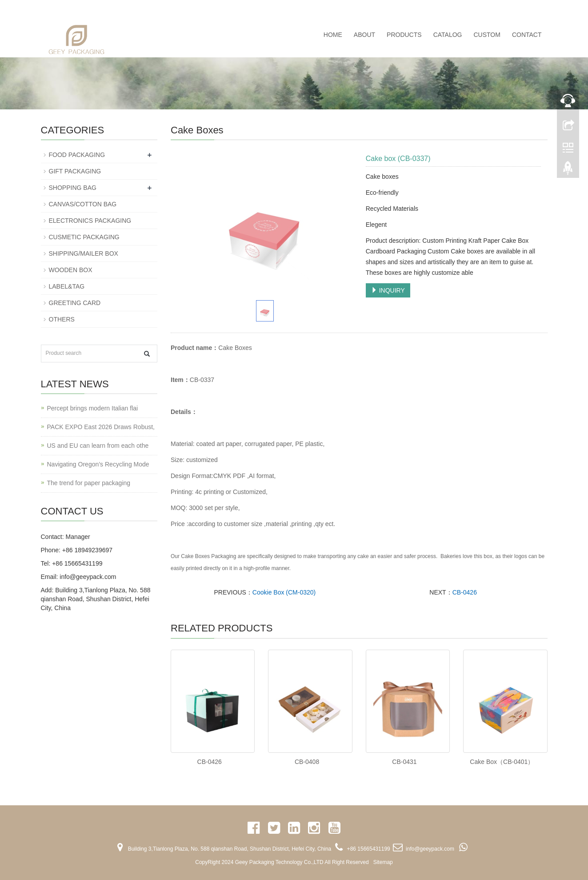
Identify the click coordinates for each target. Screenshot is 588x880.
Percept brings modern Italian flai (93, 408)
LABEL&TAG (67, 286)
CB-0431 (404, 762)
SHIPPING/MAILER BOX (84, 253)
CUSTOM (487, 35)
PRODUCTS (404, 35)
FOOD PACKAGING (77, 155)
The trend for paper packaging (89, 483)
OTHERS (62, 319)
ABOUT (364, 35)
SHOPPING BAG (73, 188)
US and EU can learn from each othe (98, 446)
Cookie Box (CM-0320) (284, 592)
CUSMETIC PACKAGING (84, 237)
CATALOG (448, 35)
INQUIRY (388, 290)
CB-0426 (465, 592)
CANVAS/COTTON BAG (83, 204)
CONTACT (527, 35)
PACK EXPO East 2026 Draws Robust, (101, 427)
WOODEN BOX (71, 270)
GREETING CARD (75, 303)
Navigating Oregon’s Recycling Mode (98, 464)
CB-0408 (307, 762)
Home (333, 35)
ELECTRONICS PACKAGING (90, 221)
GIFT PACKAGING (75, 171)
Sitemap (383, 862)
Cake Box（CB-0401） (502, 762)
